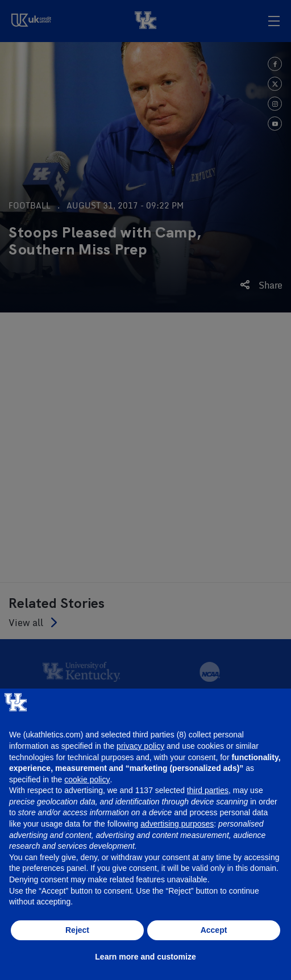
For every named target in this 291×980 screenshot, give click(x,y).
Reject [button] (77, 930)
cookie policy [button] (87, 779)
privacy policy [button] (140, 746)
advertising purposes (177, 824)
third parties (208, 790)
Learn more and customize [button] (145, 957)
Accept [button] (214, 930)
